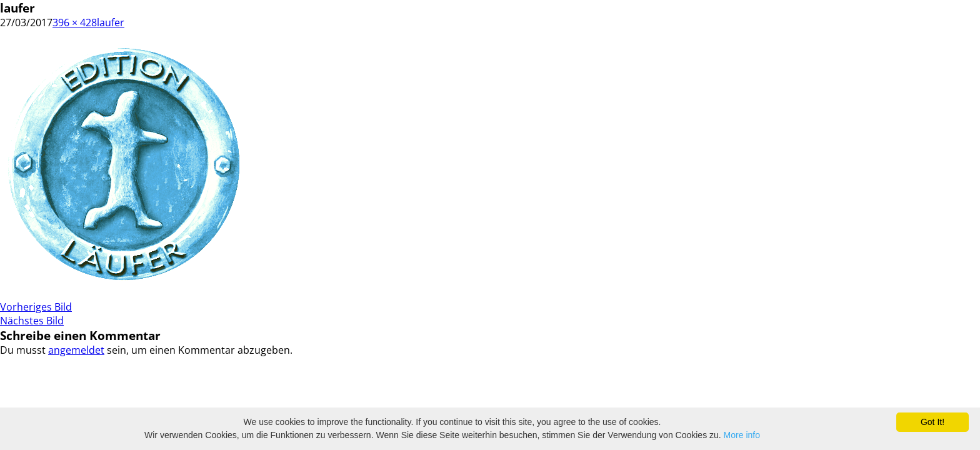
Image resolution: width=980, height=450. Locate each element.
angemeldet (76, 350)
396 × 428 (75, 22)
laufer (111, 22)
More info (742, 435)
